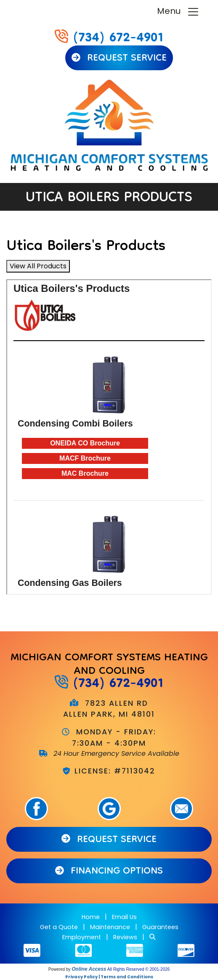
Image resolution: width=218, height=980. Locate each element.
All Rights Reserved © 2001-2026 (139, 969)
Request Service (119, 59)
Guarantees (160, 927)
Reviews (125, 937)
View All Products (38, 266)
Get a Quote (59, 927)
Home (91, 917)
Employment (82, 937)
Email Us (124, 917)
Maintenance (110, 927)
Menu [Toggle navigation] (178, 12)
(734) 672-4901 (118, 39)
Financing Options (109, 872)
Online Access (89, 969)
